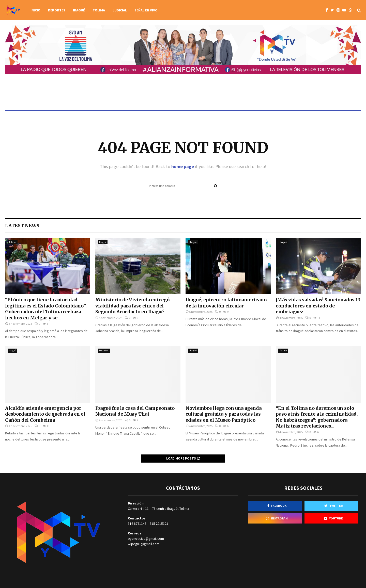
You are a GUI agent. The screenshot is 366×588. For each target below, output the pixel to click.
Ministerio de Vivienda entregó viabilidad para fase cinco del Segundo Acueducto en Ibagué (132, 306)
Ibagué (79, 10)
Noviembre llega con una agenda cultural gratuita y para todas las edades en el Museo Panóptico (224, 414)
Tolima (99, 10)
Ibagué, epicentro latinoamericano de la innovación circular (226, 303)
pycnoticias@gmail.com (146, 538)
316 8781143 (137, 524)
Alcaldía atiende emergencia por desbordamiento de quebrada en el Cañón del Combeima (45, 414)
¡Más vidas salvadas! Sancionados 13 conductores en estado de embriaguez (318, 306)
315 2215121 (159, 524)
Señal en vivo (146, 10)
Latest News (22, 226)
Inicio (35, 10)
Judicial (120, 10)
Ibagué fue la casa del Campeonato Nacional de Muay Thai (135, 411)
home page (183, 166)
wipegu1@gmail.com (144, 544)
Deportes (57, 10)
